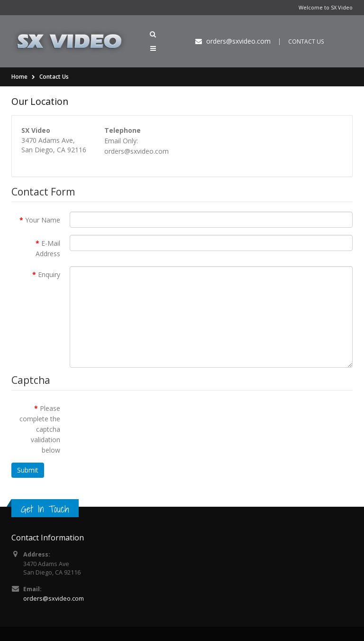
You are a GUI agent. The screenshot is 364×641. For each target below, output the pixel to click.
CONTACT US (306, 42)
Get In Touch (45, 509)
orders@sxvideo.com (54, 599)
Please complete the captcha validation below (40, 429)
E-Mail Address (48, 248)
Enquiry (49, 274)
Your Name (43, 220)
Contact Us (54, 77)
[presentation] (142, 418)
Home (19, 77)
